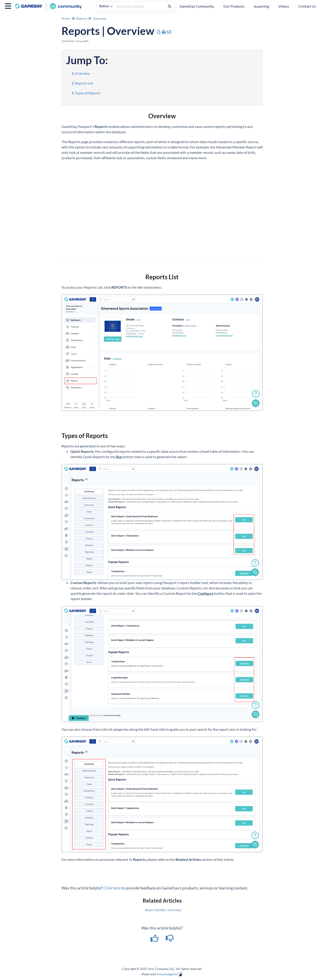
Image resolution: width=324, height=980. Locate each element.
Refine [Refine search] (106, 6)
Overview (100, 18)
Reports (82, 18)
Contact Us (307, 6)
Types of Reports (88, 93)
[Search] (170, 6)
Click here (112, 888)
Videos (284, 6)
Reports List (84, 83)
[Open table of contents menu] (9, 5)
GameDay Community (197, 6)
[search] (140, 6)
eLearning (261, 6)
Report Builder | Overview (163, 910)
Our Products (234, 6)
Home (66, 18)
